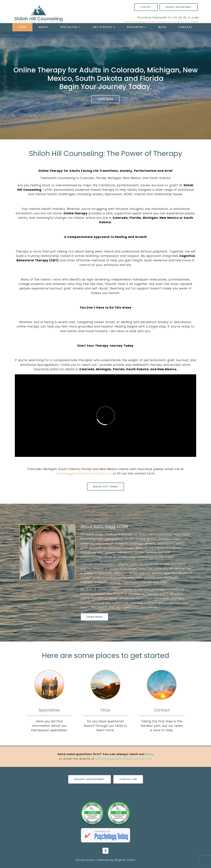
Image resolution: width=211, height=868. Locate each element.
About (44, 27)
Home (23, 27)
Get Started (102, 27)
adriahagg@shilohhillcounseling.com (151, 22)
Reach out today (105, 487)
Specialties (69, 27)
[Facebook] (105, 851)
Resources (135, 27)
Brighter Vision (125, 860)
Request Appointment (179, 7)
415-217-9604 (189, 22)
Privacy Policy (86, 860)
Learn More (105, 99)
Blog (162, 27)
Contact (185, 27)
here (149, 754)
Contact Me (128, 779)
